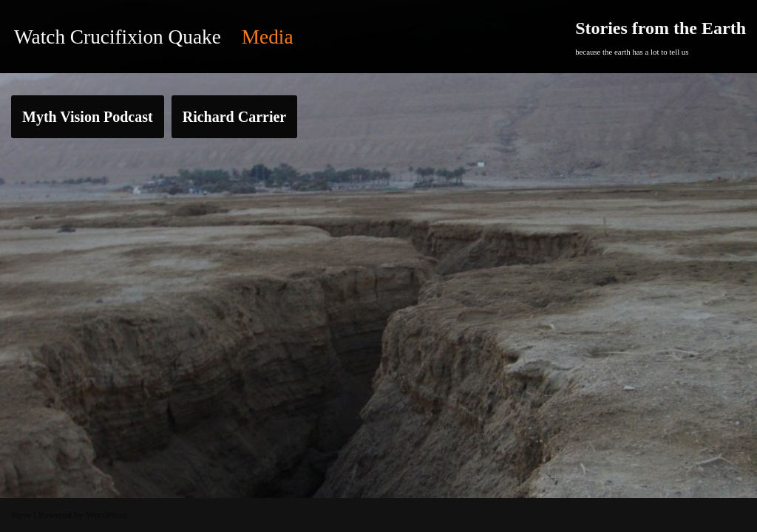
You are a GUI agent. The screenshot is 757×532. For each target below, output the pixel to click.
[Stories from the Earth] (661, 37)
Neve (21, 515)
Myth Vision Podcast (88, 117)
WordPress (106, 515)
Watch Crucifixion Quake (118, 37)
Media (268, 37)
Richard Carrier (235, 117)
